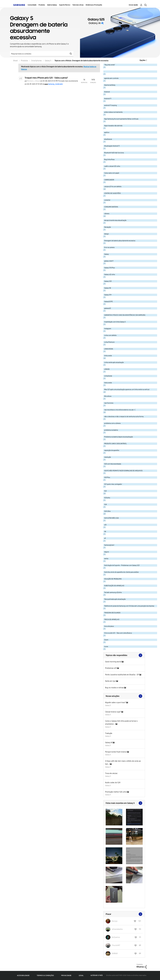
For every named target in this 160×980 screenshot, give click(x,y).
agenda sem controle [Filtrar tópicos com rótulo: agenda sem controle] (111, 78)
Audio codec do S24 (113, 783)
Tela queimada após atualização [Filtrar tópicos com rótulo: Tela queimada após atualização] (115, 599)
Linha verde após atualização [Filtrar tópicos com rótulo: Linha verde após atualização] (114, 362)
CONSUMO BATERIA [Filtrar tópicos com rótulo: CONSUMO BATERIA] (111, 207)
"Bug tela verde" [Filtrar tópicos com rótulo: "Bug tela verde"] (110, 65)
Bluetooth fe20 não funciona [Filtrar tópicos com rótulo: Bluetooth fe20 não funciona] (114, 153)
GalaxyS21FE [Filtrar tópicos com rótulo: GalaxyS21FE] (108, 302)
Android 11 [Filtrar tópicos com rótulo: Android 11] (108, 99)
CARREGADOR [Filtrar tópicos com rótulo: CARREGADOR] (109, 180)
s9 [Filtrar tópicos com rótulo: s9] (105, 538)
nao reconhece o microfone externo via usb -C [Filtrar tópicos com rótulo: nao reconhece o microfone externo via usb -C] (120, 410)
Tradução (109, 733)
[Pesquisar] (42, 54)
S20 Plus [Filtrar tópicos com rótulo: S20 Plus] (107, 477)
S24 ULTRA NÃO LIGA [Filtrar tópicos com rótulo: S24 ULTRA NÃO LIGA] (111, 518)
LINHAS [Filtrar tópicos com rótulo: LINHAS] (107, 369)
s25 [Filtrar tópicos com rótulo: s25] (105, 525)
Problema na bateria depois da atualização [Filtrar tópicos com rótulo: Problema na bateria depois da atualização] (119, 437)
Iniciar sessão (133, 5)
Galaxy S (108, 705)
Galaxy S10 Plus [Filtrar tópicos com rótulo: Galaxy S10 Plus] (109, 268)
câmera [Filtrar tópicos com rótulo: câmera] (107, 214)
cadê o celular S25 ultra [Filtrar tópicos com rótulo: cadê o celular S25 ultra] (112, 166)
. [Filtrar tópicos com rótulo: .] (104, 72)
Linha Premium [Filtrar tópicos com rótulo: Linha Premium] (109, 342)
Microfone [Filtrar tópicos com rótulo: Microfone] (108, 396)
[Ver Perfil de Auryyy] (115, 921)
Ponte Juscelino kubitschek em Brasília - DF (122, 675)
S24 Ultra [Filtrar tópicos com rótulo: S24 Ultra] (107, 511)
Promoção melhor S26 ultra (116, 792)
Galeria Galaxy (52, 5)
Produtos (42, 5)
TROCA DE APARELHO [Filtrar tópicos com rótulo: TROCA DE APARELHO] (112, 620)
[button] (114, 817)
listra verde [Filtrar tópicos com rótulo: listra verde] (108, 383)
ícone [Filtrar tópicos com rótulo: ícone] (106, 647)
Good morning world (113, 662)
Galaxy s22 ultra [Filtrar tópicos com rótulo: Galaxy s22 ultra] (110, 275)
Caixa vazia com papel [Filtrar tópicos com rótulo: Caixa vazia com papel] (112, 173)
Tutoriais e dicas (78, 5)
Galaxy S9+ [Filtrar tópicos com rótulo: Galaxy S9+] (108, 295)
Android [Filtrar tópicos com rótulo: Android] (107, 92)
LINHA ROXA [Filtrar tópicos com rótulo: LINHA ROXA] (109, 349)
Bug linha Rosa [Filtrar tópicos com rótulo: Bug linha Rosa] (109, 160)
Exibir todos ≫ (124, 655)
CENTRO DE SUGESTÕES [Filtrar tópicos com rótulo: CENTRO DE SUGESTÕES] (112, 193)
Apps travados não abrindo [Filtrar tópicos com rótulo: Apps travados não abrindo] (113, 126)
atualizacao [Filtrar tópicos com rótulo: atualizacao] (108, 139)
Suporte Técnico (65, 5)
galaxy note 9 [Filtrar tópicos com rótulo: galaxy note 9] (109, 261)
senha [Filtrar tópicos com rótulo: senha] (106, 559)
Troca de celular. (111, 773)
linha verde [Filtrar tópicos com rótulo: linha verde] (108, 356)
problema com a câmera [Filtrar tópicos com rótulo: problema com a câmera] (112, 423)
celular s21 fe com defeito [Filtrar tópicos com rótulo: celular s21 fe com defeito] (113, 187)
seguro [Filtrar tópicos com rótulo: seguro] (107, 552)
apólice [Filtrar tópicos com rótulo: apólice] (107, 132)
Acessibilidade (23, 976)
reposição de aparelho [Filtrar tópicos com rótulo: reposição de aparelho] (112, 450)
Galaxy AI (109, 743)
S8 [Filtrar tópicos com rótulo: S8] (105, 532)
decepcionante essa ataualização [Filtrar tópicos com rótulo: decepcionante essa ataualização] (115, 220)
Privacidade (66, 976)
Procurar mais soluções (124, 696)
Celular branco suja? (113, 712)
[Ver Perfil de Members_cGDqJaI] (34, 81)
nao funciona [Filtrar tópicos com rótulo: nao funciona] (109, 403)
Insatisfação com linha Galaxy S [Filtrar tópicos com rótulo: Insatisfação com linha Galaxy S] (115, 322)
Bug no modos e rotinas (115, 688)
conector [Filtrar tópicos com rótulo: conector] (107, 200)
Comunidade (32, 5)
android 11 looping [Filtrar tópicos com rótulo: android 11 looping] (110, 105)
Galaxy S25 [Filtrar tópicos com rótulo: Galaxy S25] (108, 281)
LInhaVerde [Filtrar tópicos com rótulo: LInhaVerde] (108, 376)
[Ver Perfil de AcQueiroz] (116, 937)
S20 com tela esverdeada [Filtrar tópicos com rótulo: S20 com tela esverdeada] (113, 464)
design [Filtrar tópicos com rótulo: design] (106, 234)
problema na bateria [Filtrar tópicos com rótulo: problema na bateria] (111, 430)
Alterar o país (97, 975)
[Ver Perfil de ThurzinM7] (116, 945)
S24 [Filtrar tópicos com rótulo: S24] (105, 505)
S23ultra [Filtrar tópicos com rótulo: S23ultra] (107, 498)
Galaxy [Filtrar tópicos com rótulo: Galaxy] (106, 254)
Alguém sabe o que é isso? (116, 702)
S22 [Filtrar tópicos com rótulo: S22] (105, 491)
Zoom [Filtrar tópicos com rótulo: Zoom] (106, 640)
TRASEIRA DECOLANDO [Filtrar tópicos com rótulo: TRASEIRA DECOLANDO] (112, 613)
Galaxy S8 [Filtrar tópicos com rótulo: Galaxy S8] (108, 288)
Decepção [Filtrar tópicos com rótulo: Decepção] (108, 227)
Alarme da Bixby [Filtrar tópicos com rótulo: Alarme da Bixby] (110, 85)
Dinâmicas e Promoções (94, 5)
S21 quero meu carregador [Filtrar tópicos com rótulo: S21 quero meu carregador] (113, 484)
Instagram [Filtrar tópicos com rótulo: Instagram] (108, 329)
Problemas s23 (111, 668)
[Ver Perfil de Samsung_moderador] (55, 84)
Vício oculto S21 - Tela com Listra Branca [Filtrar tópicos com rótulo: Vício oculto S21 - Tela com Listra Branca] (118, 633)
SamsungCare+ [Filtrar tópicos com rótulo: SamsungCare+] (109, 545)
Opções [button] (142, 60)
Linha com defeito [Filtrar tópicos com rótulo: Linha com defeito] (110, 335)
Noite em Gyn (111, 681)
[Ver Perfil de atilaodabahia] (117, 929)
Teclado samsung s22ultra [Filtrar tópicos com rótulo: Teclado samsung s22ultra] (113, 592)
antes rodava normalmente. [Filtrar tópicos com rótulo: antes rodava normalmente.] (113, 112)
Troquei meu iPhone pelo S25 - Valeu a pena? (46, 78)
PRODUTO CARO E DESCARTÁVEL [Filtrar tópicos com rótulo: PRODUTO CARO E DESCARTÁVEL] (115, 444)
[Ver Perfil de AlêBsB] (115, 953)
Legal (81, 976)
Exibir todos (124, 803)
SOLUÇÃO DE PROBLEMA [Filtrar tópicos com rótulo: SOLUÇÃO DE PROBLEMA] (113, 579)
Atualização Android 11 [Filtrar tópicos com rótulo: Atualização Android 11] (112, 146)
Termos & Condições (45, 976)
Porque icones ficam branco (116, 752)
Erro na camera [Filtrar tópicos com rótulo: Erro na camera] (109, 247)
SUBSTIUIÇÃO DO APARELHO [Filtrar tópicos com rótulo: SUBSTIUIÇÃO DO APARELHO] (114, 586)
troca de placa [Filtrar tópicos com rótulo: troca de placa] (109, 626)
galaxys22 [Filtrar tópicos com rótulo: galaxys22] (108, 308)
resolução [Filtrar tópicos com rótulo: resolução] (108, 457)
